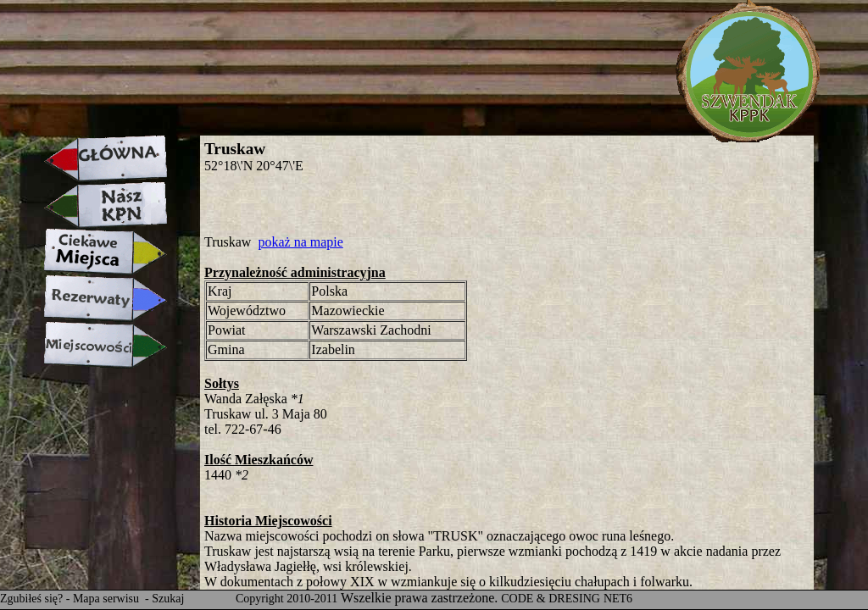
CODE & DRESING (551, 599)
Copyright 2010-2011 (287, 599)
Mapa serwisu (108, 599)
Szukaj (168, 599)
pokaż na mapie (300, 242)
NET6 (618, 599)
